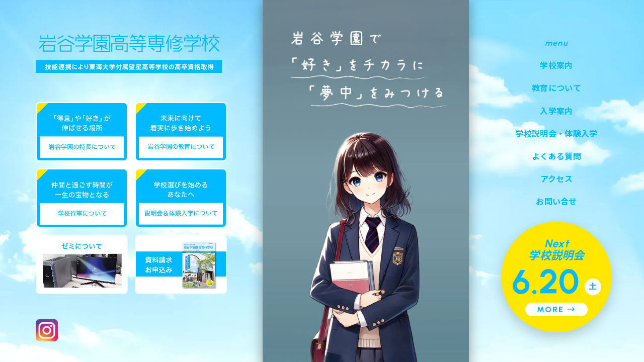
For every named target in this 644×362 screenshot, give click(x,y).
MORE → (556, 309)
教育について (556, 88)
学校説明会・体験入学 (556, 134)
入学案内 (556, 111)
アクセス (556, 179)
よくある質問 (556, 157)
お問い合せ (556, 202)
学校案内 (556, 66)
